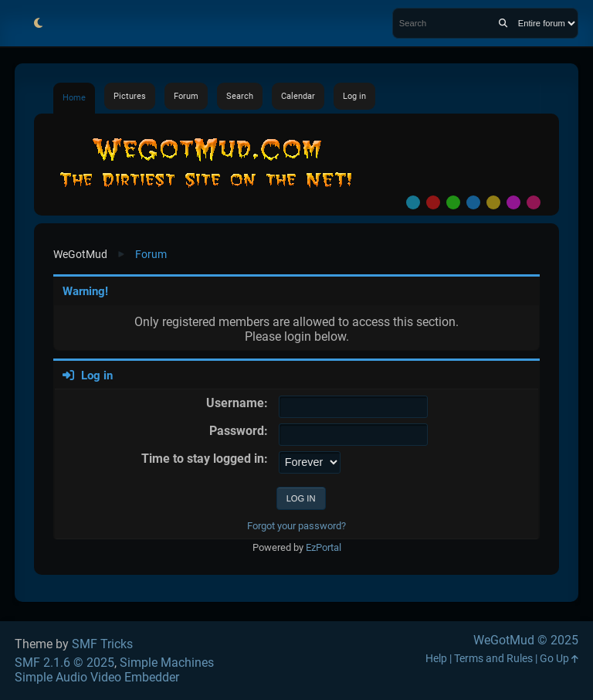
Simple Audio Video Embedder (97, 677)
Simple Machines (167, 663)
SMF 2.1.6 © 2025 (64, 663)
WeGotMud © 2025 (526, 640)
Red (433, 202)
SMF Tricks (102, 644)
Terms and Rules (493, 659)
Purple (513, 202)
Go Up (559, 659)
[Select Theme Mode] (38, 23)
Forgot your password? (296, 526)
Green (453, 202)
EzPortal (324, 547)
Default (413, 202)
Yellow (493, 202)
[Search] (503, 23)
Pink (534, 202)
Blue (473, 202)
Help (436, 659)
